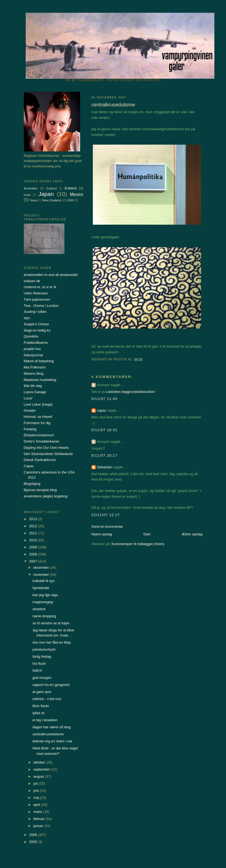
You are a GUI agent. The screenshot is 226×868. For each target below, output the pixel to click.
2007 (34, 561)
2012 (34, 526)
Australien (31, 188)
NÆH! (37, 671)
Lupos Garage (35, 392)
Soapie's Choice (37, 324)
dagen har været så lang (52, 727)
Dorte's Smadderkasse (42, 441)
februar (39, 819)
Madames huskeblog (40, 380)
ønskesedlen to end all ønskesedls (51, 275)
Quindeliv (31, 336)
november (42, 575)
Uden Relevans (36, 293)
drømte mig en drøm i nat (52, 741)
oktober (40, 762)
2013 (34, 519)
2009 (34, 547)
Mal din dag (33, 386)
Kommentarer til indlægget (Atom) (138, 544)
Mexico (76, 194)
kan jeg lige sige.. (46, 595)
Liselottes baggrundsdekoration (130, 392)
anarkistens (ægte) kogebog (46, 496)
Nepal (34, 200)
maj (37, 798)
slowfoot (39, 609)
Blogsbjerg (32, 484)
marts (38, 812)
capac (102, 410)
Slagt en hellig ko (37, 330)
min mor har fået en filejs (52, 642)
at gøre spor (42, 692)
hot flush (39, 664)
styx (27, 318)
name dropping (44, 616)
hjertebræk (41, 588)
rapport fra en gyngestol (51, 685)
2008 (34, 554)
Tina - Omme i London (41, 306)
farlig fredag (42, 656)
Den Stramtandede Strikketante (48, 454)
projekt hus (32, 349)
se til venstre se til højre (51, 623)
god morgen (42, 678)
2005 (34, 842)
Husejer (30, 410)
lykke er (39, 713)
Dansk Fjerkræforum (40, 460)
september (42, 769)
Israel (27, 195)
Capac (29, 466)
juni (37, 791)
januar (39, 826)
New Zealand (52, 200)
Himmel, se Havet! (38, 417)
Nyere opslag (102, 534)
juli (36, 783)
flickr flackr (41, 706)
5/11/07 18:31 (104, 430)
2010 (34, 540)
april (37, 805)
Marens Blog (34, 373)
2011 (34, 533)
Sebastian (105, 467)
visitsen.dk (32, 281)
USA (70, 200)
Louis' (28, 398)
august (39, 776)
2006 (34, 835)
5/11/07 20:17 (104, 455)
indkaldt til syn (44, 581)
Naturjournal (33, 355)
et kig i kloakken (45, 720)
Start (147, 534)
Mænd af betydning (39, 361)
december (42, 567)
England (51, 188)
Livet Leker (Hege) (38, 404)
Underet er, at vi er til (40, 287)
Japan (46, 194)
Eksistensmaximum (39, 435)
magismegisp (43, 602)
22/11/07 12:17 (106, 515)
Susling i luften (35, 312)
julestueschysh (44, 649)
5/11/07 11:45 (104, 399)
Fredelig (30, 429)
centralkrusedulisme (48, 734)
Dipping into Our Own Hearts (46, 448)
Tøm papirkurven (37, 299)
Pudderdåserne (36, 343)
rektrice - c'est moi (47, 699)
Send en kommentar (107, 527)
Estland (71, 188)
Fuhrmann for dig (37, 423)
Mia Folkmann (35, 367)
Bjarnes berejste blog (40, 490)
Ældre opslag (192, 534)
